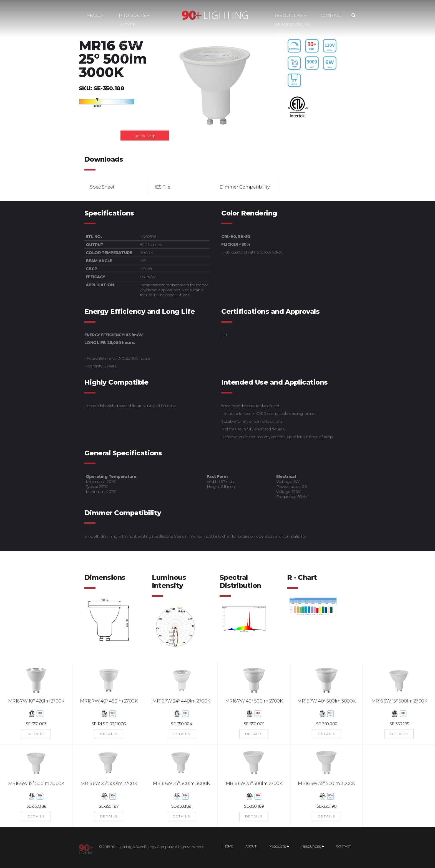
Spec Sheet (102, 187)
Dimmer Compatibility (244, 187)
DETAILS (36, 734)
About (95, 15)
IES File (162, 187)
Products (134, 15)
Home (228, 846)
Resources (290, 15)
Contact (332, 15)
